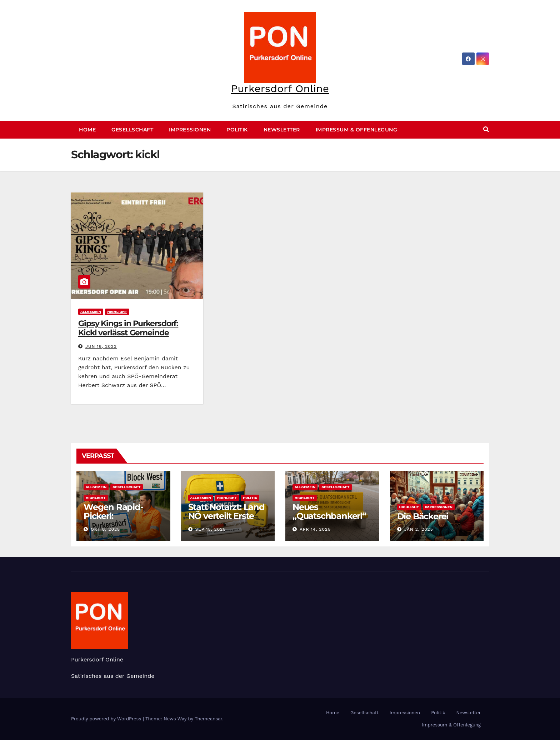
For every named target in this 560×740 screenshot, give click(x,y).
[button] (486, 129)
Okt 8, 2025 (105, 529)
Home (87, 130)
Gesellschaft (132, 130)
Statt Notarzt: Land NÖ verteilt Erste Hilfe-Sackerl (226, 516)
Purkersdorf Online (280, 88)
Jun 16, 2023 (101, 346)
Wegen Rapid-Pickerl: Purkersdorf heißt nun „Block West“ (120, 520)
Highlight (117, 312)
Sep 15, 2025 (210, 529)
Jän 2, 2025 (418, 529)
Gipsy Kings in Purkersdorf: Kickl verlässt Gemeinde (128, 328)
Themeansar (208, 719)
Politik (237, 130)
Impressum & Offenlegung (357, 130)
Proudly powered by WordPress (107, 719)
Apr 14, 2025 (315, 529)
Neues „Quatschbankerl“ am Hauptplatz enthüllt (329, 520)
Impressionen (190, 130)
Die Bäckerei (423, 516)
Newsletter (282, 130)
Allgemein (91, 312)
